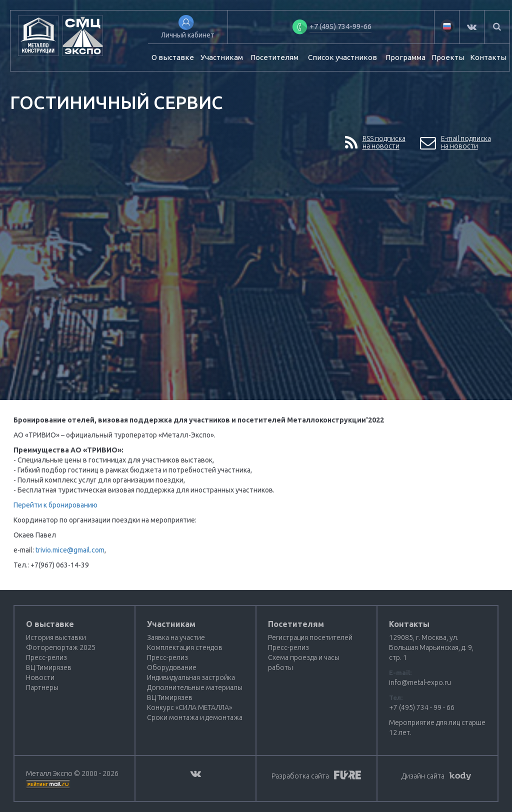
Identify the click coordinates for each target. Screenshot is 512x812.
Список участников (342, 57)
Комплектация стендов (185, 647)
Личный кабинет (188, 35)
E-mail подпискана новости (455, 143)
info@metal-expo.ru (420, 682)
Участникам (222, 57)
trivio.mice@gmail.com (70, 550)
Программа (405, 57)
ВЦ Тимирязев (49, 667)
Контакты (488, 57)
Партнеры (42, 687)
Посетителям (274, 57)
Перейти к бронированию (55, 505)
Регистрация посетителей (310, 637)
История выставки (56, 637)
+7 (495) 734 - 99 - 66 (422, 707)
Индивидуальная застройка (191, 677)
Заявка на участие (176, 637)
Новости (40, 677)
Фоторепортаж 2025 (61, 647)
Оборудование (172, 667)
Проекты (448, 57)
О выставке (173, 57)
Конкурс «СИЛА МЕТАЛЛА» (189, 707)
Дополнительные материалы (195, 687)
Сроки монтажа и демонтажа (195, 717)
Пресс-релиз (46, 657)
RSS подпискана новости (375, 143)
